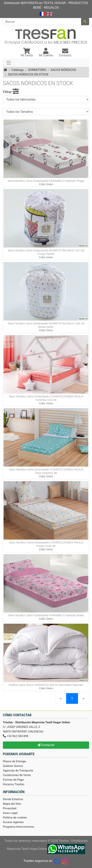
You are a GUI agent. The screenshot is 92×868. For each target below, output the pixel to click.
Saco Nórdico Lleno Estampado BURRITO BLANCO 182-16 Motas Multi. (46, 325)
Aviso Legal (10, 813)
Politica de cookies (15, 818)
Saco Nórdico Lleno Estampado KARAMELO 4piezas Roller (46, 615)
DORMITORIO (37, 70)
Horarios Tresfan (14, 784)
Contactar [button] (46, 745)
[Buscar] (42, 22)
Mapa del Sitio (12, 804)
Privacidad (10, 808)
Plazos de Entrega (14, 761)
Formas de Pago (13, 780)
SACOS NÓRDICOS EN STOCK (28, 74)
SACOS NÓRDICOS (63, 70)
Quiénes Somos (13, 766)
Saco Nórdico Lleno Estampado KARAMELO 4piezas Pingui (46, 181)
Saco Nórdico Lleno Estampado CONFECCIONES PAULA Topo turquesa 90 (46, 471)
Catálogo (18, 70)
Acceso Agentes (13, 822)
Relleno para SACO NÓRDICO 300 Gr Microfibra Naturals (46, 685)
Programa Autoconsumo (18, 827)
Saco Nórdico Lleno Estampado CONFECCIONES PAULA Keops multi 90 (46, 544)
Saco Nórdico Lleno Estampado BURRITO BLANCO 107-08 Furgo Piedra (46, 252)
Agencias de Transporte (18, 771)
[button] (27, 53)
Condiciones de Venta (17, 775)
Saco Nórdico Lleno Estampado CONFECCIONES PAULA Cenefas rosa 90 (46, 398)
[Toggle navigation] (9, 63)
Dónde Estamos (13, 799)
